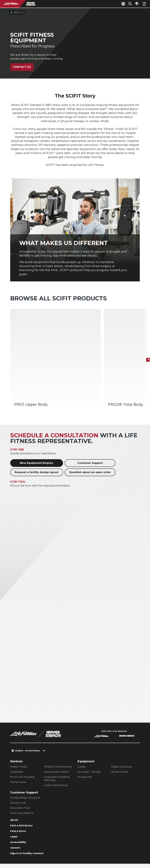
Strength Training (89, 741)
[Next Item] (145, 345)
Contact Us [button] (18, 847)
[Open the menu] (144, 4)
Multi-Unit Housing (22, 746)
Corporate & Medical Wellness (57, 748)
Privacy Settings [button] (40, 847)
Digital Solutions (122, 736)
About (15, 790)
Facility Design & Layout (25, 767)
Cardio (82, 736)
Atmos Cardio (120, 741)
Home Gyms (18, 751)
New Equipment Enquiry (37, 432)
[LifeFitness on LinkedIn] (86, 851)
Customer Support (90, 432)
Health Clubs (19, 736)
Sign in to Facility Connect (30, 826)
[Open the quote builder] (136, 4)
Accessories (85, 746)
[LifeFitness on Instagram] (109, 851)
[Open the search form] (128, 4)
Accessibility (20, 814)
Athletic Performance (58, 736)
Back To (17, 13)
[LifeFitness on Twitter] (121, 851)
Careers (16, 820)
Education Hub (20, 777)
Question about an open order (90, 442)
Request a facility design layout (37, 442)
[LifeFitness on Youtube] (132, 851)
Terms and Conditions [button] (49, 853)
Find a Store (19, 802)
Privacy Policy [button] (20, 853)
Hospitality (17, 741)
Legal (14, 808)
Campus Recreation (56, 741)
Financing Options (22, 782)
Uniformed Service (56, 755)
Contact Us (22, 68)
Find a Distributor (24, 796)
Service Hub (18, 772)
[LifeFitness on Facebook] (98, 851)
